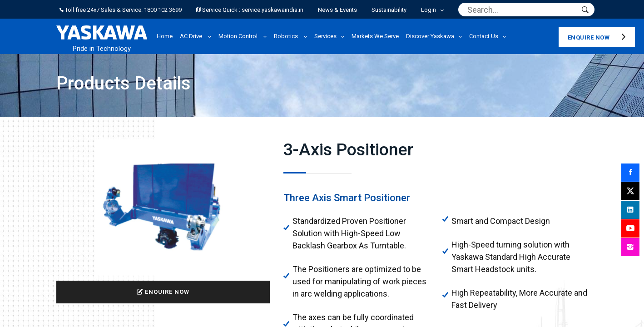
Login (429, 10)
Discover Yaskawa (430, 36)
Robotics (287, 36)
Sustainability (389, 10)
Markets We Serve (375, 36)
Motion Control (239, 36)
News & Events (337, 10)
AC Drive (192, 36)
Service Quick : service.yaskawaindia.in (250, 10)
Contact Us (484, 36)
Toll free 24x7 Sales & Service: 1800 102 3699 (121, 10)
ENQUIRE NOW (163, 292)
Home (165, 36)
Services (325, 36)
